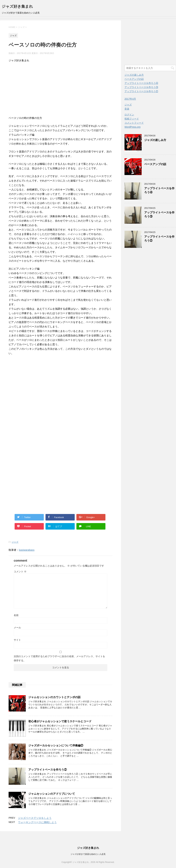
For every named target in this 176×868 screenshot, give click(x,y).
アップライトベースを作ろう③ (141, 87)
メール (17, 628)
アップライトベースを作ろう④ (141, 83)
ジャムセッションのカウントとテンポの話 (54, 697)
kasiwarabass (27, 550)
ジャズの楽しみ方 (134, 75)
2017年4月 (130, 99)
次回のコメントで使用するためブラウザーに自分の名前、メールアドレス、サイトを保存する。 (59, 658)
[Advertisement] (61, 90)
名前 (16, 615)
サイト (17, 640)
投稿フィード (132, 119)
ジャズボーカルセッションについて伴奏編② (56, 745)
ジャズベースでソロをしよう (35, 818)
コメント (20, 572)
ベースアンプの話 (134, 79)
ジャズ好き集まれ (17, 6)
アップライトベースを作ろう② (48, 770)
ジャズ (15, 542)
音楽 (127, 109)
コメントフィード (134, 123)
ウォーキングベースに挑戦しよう (37, 822)
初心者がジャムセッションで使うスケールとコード (60, 721)
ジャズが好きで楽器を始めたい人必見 (88, 854)
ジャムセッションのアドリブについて (52, 794)
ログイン (129, 115)
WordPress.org (132, 127)
